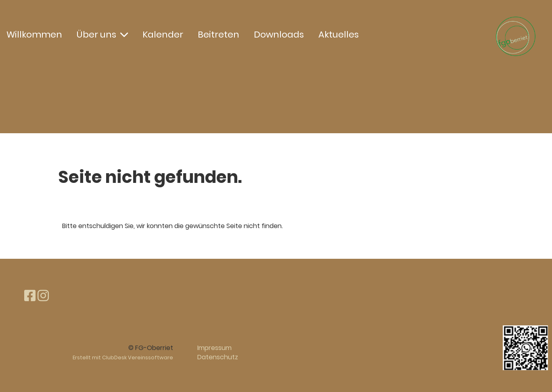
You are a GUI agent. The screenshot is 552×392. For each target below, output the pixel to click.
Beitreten (218, 35)
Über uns (102, 35)
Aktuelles (339, 35)
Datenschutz (218, 357)
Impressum (214, 348)
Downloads (279, 35)
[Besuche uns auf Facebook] (30, 296)
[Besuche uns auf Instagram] (43, 296)
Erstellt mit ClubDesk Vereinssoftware (123, 357)
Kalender (163, 35)
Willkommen (34, 35)
